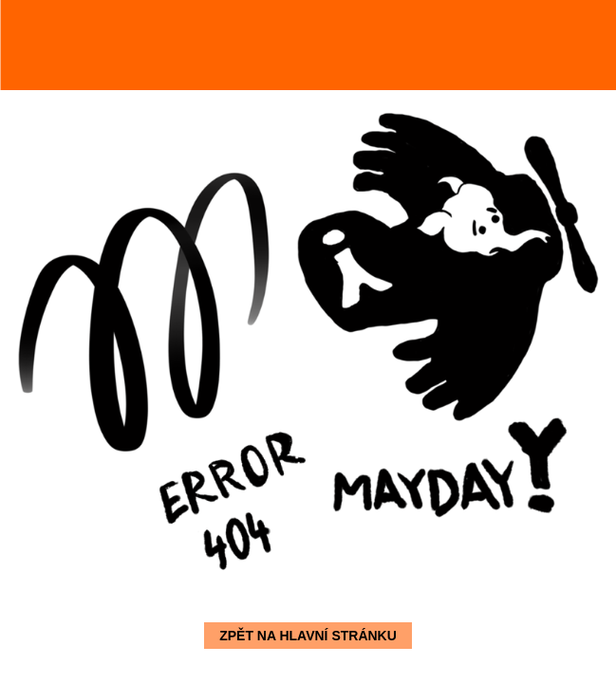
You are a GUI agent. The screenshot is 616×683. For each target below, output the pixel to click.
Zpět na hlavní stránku (308, 636)
